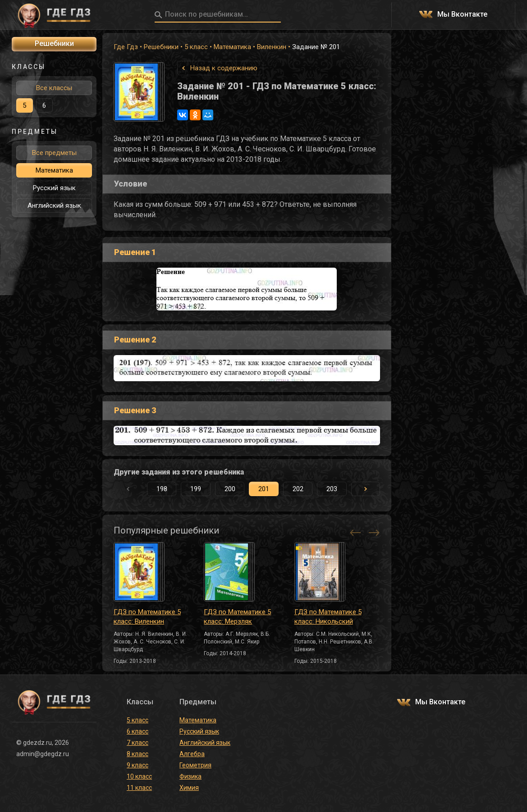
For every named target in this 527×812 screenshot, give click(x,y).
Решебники (161, 47)
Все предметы (54, 153)
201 (264, 489)
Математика (232, 47)
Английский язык (54, 205)
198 (162, 489)
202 (298, 489)
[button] (366, 489)
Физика (190, 776)
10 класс (139, 776)
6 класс (137, 731)
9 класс (137, 765)
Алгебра (192, 754)
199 (196, 489)
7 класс (137, 743)
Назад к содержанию (224, 68)
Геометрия (195, 765)
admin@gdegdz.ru (43, 754)
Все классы (54, 88)
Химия (189, 788)
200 (230, 489)
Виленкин (272, 47)
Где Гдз (126, 47)
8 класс (137, 754)
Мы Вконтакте (462, 15)
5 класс (196, 47)
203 (332, 489)
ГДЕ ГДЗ (54, 15)
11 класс (139, 788)
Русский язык (54, 188)
